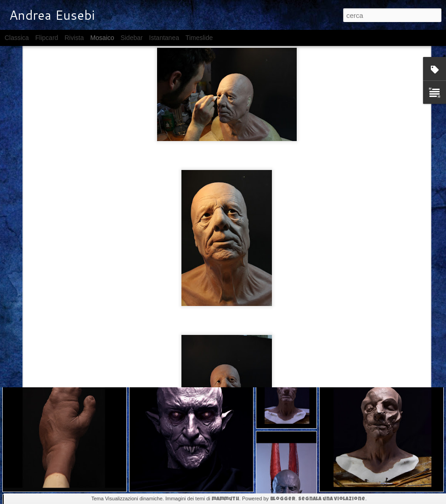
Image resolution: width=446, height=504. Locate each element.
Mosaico (102, 38)
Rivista (74, 38)
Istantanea (164, 38)
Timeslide (199, 38)
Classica (17, 38)
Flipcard (47, 38)
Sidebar (131, 38)
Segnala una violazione (332, 499)
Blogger (283, 499)
